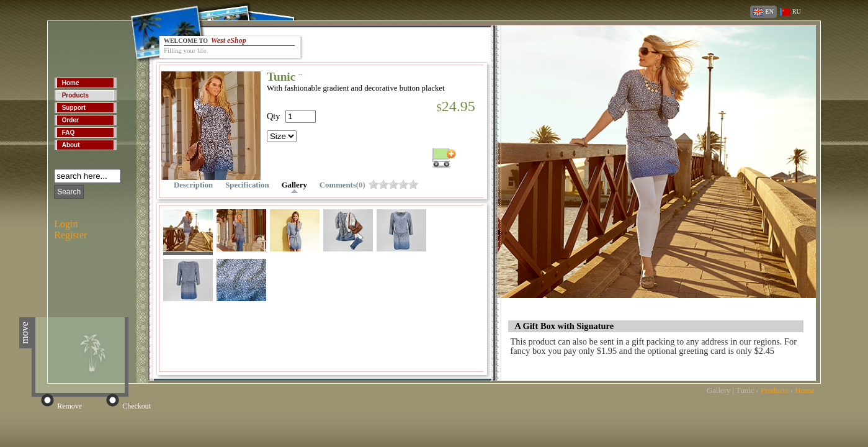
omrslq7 (393, 184)
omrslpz (374, 184)
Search (69, 192)
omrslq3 (383, 184)
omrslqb (403, 184)
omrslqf (413, 184)
